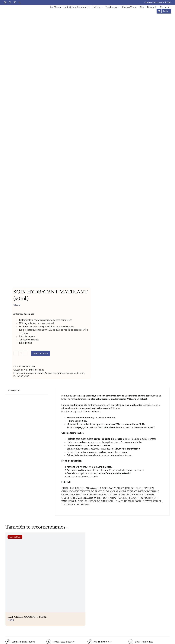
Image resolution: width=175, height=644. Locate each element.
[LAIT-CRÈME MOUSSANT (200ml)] (45, 572)
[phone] (20, 2)
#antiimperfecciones (34, 373)
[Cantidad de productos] (21, 353)
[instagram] (5, 2)
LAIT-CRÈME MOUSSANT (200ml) (27, 617)
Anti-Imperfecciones (34, 370)
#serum (80, 373)
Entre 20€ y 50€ (21, 376)
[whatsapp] (10, 2)
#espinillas (50, 373)
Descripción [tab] (14, 391)
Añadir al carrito (41, 353)
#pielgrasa (70, 373)
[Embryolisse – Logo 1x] (18, 8)
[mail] (15, 2)
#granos (60, 373)
